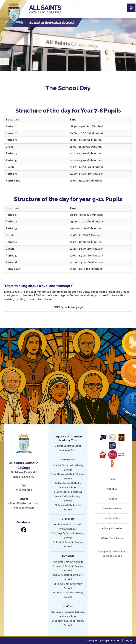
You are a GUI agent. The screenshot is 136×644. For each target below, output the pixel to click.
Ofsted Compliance (112, 538)
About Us (112, 489)
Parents (112, 499)
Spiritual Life (112, 518)
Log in (128, 640)
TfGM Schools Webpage (68, 307)
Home (112, 479)
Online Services (112, 509)
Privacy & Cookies (112, 528)
